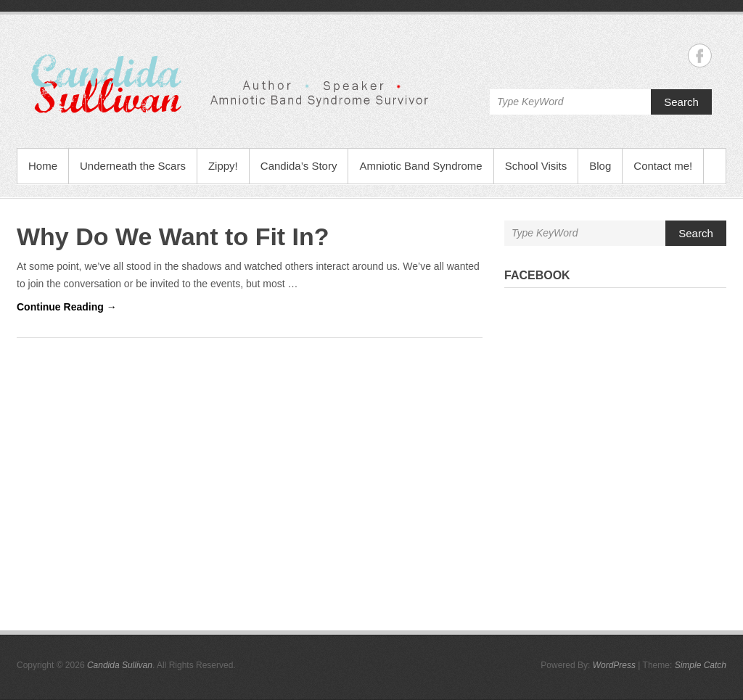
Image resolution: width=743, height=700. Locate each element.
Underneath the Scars (133, 166)
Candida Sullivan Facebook (700, 55)
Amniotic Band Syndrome (420, 166)
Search (681, 102)
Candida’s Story (299, 166)
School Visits (536, 166)
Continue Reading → (67, 307)
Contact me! (663, 166)
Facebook (537, 275)
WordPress (614, 665)
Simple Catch (701, 665)
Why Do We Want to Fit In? (173, 236)
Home (43, 166)
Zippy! (223, 166)
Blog (600, 166)
